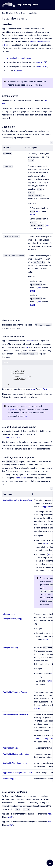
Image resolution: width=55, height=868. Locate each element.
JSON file (18, 71)
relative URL (41, 62)
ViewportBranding (11, 648)
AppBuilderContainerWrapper (15, 692)
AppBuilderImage (10, 748)
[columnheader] (14, 148)
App (38, 211)
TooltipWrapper (10, 779)
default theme (20, 478)
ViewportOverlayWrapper (14, 619)
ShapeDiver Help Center (27, 5)
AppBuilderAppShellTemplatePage (18, 500)
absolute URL (42, 66)
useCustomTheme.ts (11, 438)
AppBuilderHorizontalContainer (16, 754)
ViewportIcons (9, 614)
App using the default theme (19, 58)
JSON (32, 215)
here (26, 347)
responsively (13, 409)
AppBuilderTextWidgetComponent (17, 773)
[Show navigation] (50, 863)
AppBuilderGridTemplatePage (16, 714)
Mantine (29, 341)
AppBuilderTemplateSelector (15, 763)
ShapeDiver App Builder (29, 13)
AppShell (47, 507)
